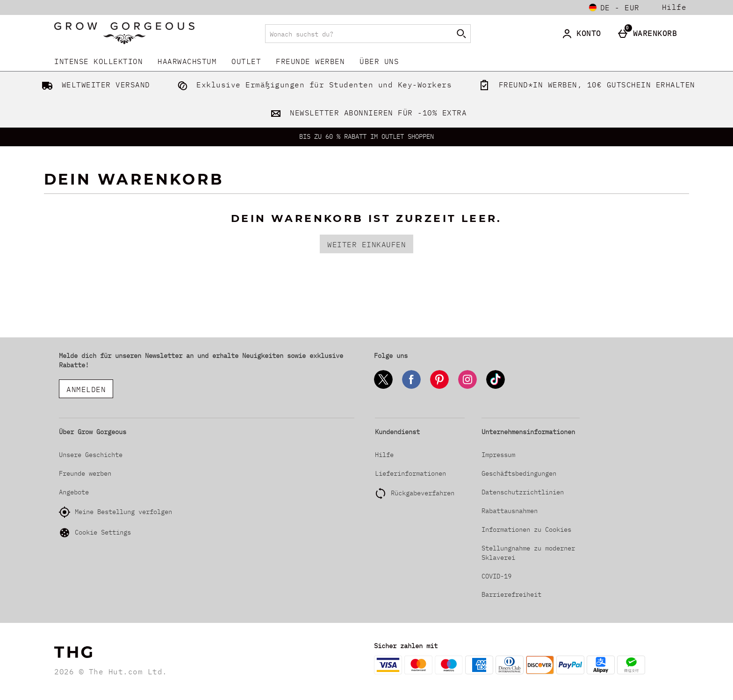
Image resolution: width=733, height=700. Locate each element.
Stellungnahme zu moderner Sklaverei (528, 553)
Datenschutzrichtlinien (523, 492)
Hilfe (674, 7)
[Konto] (583, 34)
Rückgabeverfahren (423, 493)
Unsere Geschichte (91, 455)
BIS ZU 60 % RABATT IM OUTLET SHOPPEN (366, 136)
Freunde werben (310, 61)
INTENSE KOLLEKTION (98, 61)
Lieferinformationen (410, 473)
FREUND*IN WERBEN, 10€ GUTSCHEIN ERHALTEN (585, 85)
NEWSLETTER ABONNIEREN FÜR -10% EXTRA (367, 113)
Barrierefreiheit (511, 594)
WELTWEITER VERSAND (94, 85)
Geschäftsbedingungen (519, 473)
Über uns (379, 61)
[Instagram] (467, 387)
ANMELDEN (86, 389)
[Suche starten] (461, 34)
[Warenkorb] (650, 34)
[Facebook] (411, 387)
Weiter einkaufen (366, 244)
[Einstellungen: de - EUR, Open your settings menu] (614, 7)
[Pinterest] (439, 387)
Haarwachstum (187, 61)
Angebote (74, 492)
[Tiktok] (496, 387)
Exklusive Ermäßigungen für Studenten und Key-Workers (313, 85)
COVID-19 (496, 576)
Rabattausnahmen (510, 511)
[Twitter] (383, 387)
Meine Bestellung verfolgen (115, 512)
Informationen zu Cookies (526, 529)
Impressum (498, 455)
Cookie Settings (95, 533)
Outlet (246, 61)
